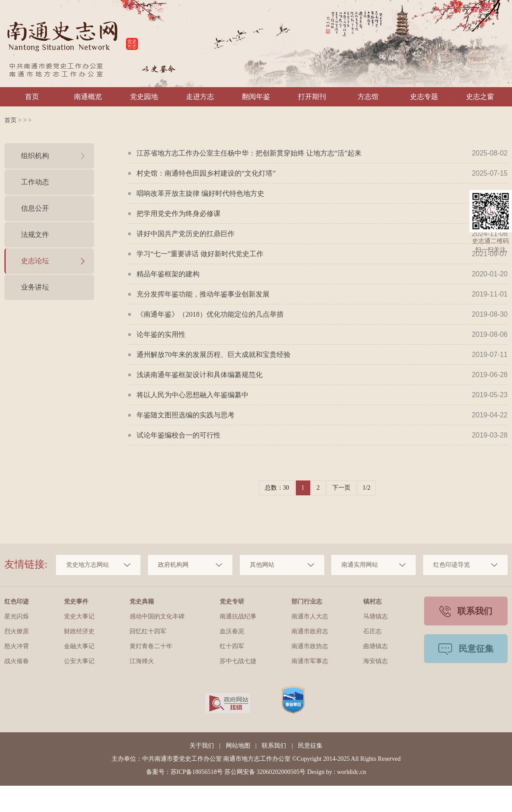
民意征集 (310, 746)
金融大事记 (79, 646)
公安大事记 (79, 661)
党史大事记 (79, 616)
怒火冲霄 (17, 646)
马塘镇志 (375, 616)
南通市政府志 (310, 631)
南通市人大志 (310, 616)
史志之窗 (480, 97)
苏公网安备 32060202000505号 (265, 772)
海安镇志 (375, 661)
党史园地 (144, 97)
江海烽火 (142, 661)
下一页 (341, 488)
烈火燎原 (17, 631)
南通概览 (88, 97)
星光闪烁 (17, 616)
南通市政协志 (310, 646)
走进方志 (200, 97)
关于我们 (202, 746)
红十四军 (232, 646)
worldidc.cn (351, 772)
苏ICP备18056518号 (197, 772)
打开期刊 (312, 97)
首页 (32, 97)
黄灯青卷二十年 (151, 646)
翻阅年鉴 (256, 97)
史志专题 (424, 97)
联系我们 (274, 746)
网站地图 (238, 746)
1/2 (367, 488)
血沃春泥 (232, 631)
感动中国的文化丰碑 (157, 616)
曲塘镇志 (375, 646)
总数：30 (277, 488)
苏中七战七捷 (238, 661)
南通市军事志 (310, 661)
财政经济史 (79, 631)
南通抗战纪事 (238, 616)
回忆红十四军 (148, 631)
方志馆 (368, 97)
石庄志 (372, 631)
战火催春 (17, 661)
